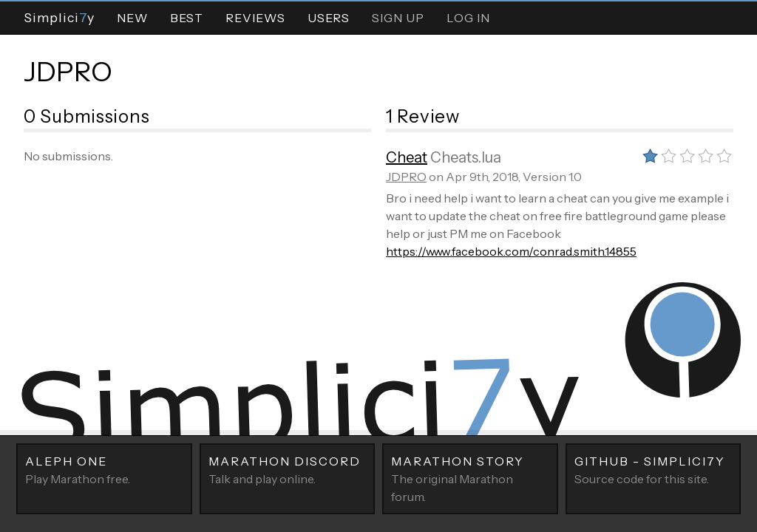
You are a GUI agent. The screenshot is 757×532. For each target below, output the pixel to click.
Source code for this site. (654, 469)
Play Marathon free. (104, 469)
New (132, 18)
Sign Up (398, 18)
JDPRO (68, 72)
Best (187, 18)
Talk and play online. (288, 469)
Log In (468, 18)
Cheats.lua (466, 157)
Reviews (255, 18)
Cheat (407, 157)
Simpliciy (59, 17)
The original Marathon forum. (470, 478)
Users (329, 18)
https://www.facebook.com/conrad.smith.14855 (511, 251)
